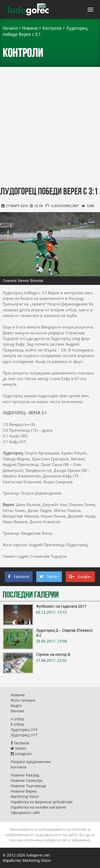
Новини (30, 28)
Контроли (52, 28)
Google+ (80, 577)
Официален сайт (25, 813)
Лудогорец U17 (24, 735)
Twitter (49, 577)
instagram (21, 754)
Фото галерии (23, 700)
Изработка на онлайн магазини (38, 807)
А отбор (17, 719)
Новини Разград (25, 775)
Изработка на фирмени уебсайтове (42, 802)
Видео (16, 706)
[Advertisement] (50, 128)
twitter (19, 748)
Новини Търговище (28, 786)
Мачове (17, 711)
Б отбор (17, 724)
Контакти (19, 767)
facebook (20, 743)
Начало (10, 28)
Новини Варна (24, 791)
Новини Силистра (26, 781)
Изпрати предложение (31, 762)
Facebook (19, 577)
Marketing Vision (25, 797)
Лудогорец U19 (24, 730)
